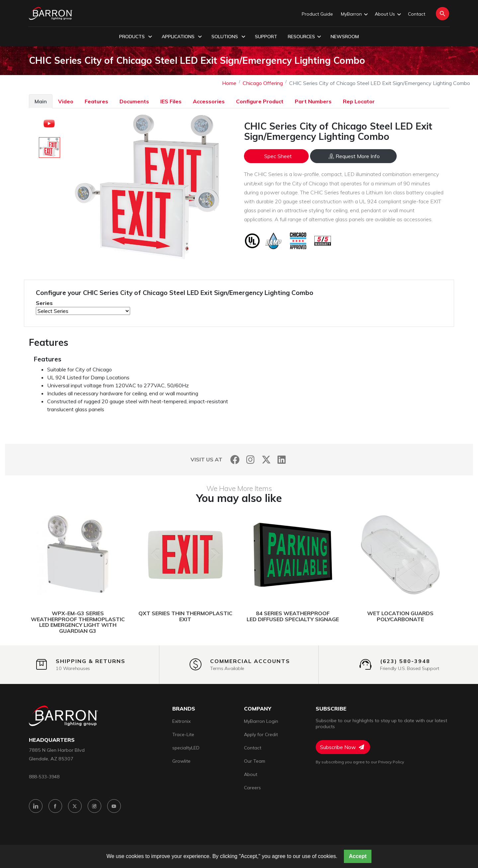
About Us (387, 14)
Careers (252, 788)
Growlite (181, 761)
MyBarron (354, 14)
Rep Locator (359, 101)
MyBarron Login (261, 721)
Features (96, 101)
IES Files (171, 101)
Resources (304, 37)
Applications (182, 37)
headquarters (52, 740)
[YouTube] (114, 806)
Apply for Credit (261, 734)
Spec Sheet (278, 156)
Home (229, 83)
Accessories (209, 101)
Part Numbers (313, 101)
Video (66, 101)
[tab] (41, 101)
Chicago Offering (263, 83)
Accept (358, 856)
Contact (417, 14)
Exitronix (181, 721)
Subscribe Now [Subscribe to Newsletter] (342, 747)
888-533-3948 (44, 776)
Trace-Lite (183, 734)
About (251, 774)
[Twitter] (266, 460)
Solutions (228, 37)
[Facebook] (235, 460)
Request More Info (354, 156)
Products (136, 37)
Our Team (255, 761)
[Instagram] (250, 460)
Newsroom (345, 37)
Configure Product (260, 101)
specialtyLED (186, 748)
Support (266, 37)
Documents (134, 101)
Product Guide (317, 14)
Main (41, 101)
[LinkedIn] (282, 460)
